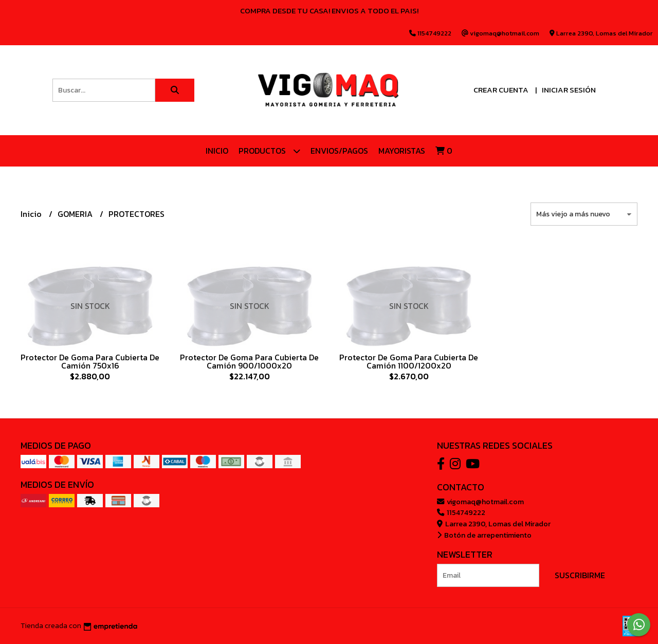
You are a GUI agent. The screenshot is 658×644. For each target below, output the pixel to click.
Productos (269, 151)
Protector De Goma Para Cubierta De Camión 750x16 (90, 361)
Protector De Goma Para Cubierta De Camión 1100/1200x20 (409, 361)
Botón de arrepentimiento (484, 535)
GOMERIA (76, 214)
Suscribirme (580, 575)
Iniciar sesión (569, 90)
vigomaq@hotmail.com (480, 502)
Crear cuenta (501, 90)
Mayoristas (402, 151)
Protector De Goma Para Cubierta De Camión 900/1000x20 (249, 361)
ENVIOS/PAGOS (339, 151)
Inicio (217, 151)
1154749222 (461, 512)
